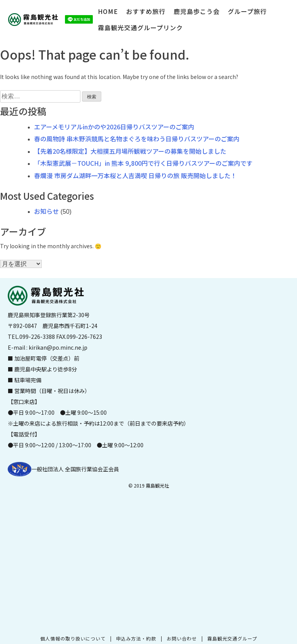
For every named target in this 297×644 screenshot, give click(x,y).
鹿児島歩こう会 (197, 11)
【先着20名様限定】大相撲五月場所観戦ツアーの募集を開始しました (130, 151)
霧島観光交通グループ (232, 638)
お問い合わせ (182, 638)
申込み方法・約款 (136, 638)
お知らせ (46, 211)
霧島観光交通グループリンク (140, 27)
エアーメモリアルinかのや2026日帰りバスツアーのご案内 (114, 127)
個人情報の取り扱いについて (73, 638)
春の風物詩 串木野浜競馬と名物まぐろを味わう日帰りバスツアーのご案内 (137, 139)
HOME (108, 11)
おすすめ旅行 (146, 11)
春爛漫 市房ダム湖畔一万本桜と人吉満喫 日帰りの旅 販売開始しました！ (135, 175)
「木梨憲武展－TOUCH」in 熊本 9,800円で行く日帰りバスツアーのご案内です (143, 163)
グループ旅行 (247, 11)
